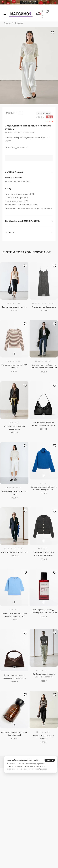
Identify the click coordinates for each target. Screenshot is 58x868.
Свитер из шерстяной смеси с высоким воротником (44, 488)
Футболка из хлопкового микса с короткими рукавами (44, 676)
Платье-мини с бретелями (44, 307)
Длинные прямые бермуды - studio (14, 493)
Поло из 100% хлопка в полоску (44, 737)
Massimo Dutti (14, 113)
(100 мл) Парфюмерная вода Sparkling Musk (14, 734)
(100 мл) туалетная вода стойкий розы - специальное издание (44, 612)
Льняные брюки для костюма (14, 552)
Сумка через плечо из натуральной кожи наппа (14, 677)
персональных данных (16, 766)
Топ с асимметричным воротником (14, 428)
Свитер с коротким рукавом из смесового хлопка (14, 615)
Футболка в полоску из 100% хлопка (14, 366)
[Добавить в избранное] (25, 266)
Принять (50, 760)
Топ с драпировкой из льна (14, 307)
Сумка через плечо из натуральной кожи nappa (44, 424)
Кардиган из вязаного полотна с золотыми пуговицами (44, 554)
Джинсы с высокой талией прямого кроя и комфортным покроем (44, 367)
